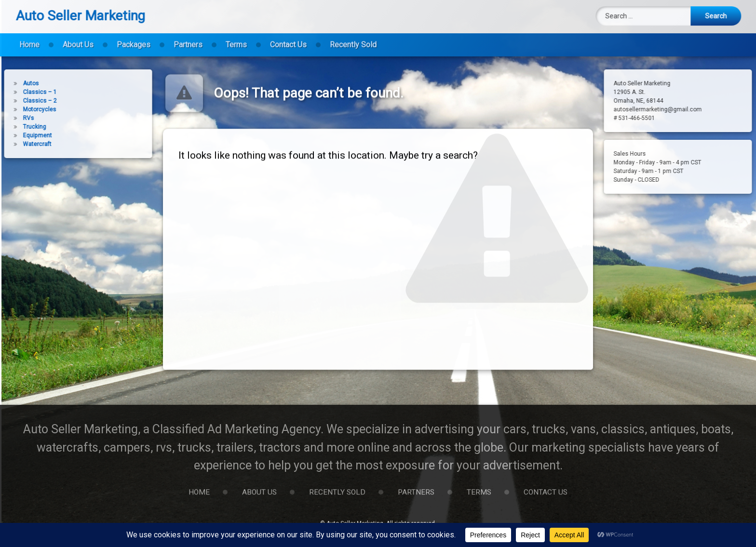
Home (29, 39)
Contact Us (288, 39)
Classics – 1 (26, 92)
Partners (188, 39)
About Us (78, 39)
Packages (134, 39)
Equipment (24, 135)
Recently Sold (353, 39)
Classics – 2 (26, 101)
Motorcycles (26, 109)
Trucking (21, 127)
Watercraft (23, 144)
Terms (236, 39)
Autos (17, 83)
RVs (15, 118)
